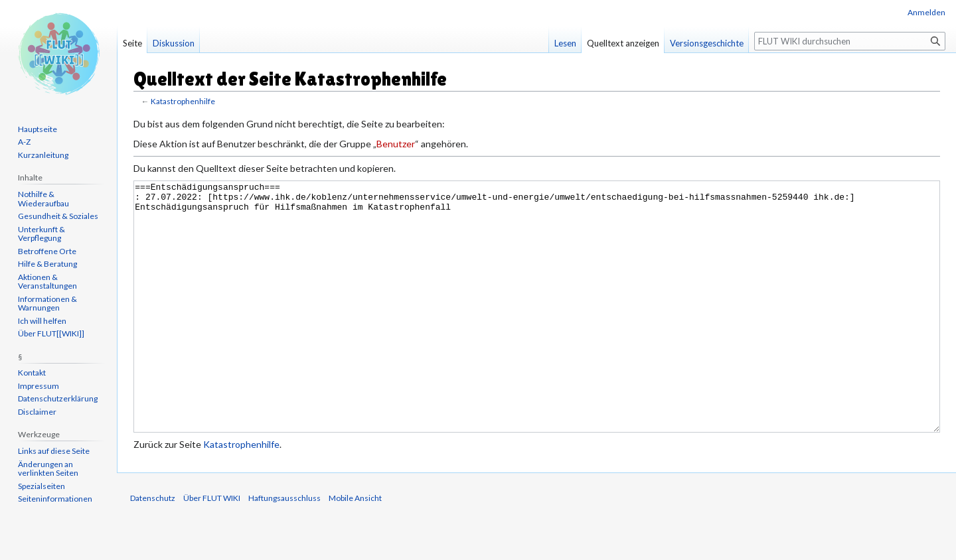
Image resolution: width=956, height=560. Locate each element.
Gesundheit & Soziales (58, 216)
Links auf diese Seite (54, 451)
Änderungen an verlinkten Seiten (48, 469)
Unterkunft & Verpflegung (41, 234)
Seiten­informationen (55, 499)
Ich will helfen (42, 321)
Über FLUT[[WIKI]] (51, 333)
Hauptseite (38, 129)
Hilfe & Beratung (47, 264)
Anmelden (926, 12)
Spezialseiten (41, 486)
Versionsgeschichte (707, 43)
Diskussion (174, 43)
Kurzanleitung (43, 155)
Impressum (39, 386)
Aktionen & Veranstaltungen (47, 282)
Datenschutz (153, 548)
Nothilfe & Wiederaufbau (43, 199)
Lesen (565, 43)
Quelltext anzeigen (623, 43)
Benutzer (396, 144)
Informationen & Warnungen (47, 304)
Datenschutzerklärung (58, 398)
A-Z (24, 142)
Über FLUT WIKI (212, 548)
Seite (132, 43)
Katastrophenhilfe (183, 101)
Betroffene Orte (47, 251)
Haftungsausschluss (284, 548)
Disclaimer (37, 412)
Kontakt (32, 373)
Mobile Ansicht (355, 548)
